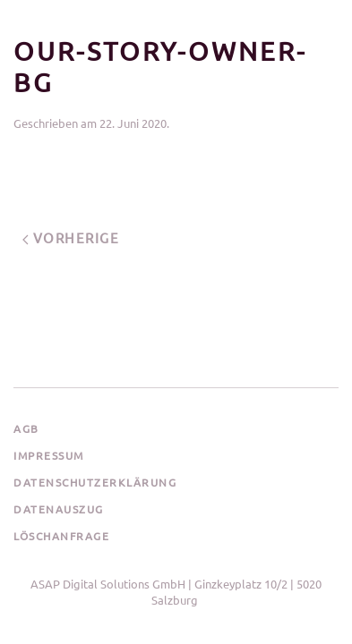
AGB (26, 428)
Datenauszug (59, 509)
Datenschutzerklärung (95, 482)
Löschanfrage (61, 536)
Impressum (49, 455)
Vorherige (71, 237)
